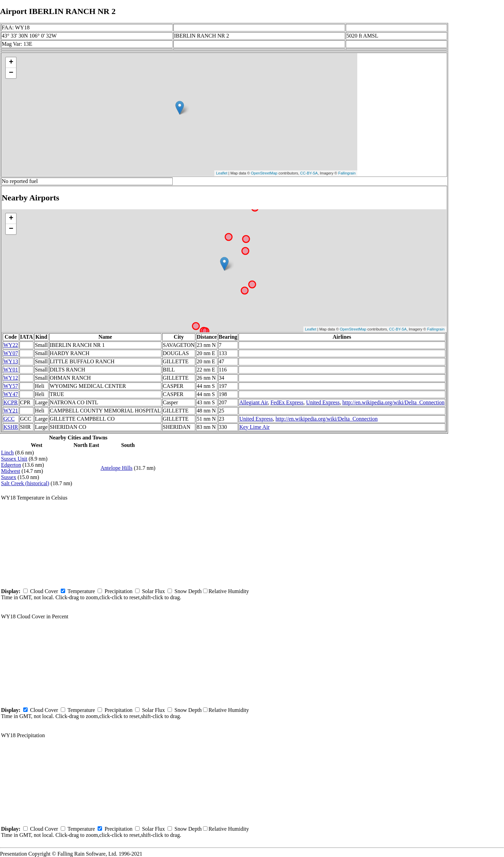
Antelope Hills (117, 468)
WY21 (11, 411)
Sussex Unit (14, 459)
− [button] (11, 73)
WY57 (11, 386)
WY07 (11, 353)
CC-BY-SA (309, 173)
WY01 (11, 370)
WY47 (11, 394)
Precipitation (118, 591)
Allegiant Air (253, 402)
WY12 (11, 378)
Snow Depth (188, 591)
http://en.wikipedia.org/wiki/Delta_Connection (393, 402)
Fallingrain (347, 173)
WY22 (11, 345)
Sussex (9, 477)
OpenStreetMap (264, 173)
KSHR (11, 427)
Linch (7, 453)
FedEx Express (287, 402)
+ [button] (11, 62)
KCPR (11, 402)
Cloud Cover (44, 591)
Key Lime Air (254, 427)
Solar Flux (153, 591)
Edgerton (11, 465)
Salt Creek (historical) (25, 483)
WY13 (11, 361)
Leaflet (222, 173)
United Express (323, 402)
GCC (9, 419)
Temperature (81, 591)
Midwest (11, 471)
